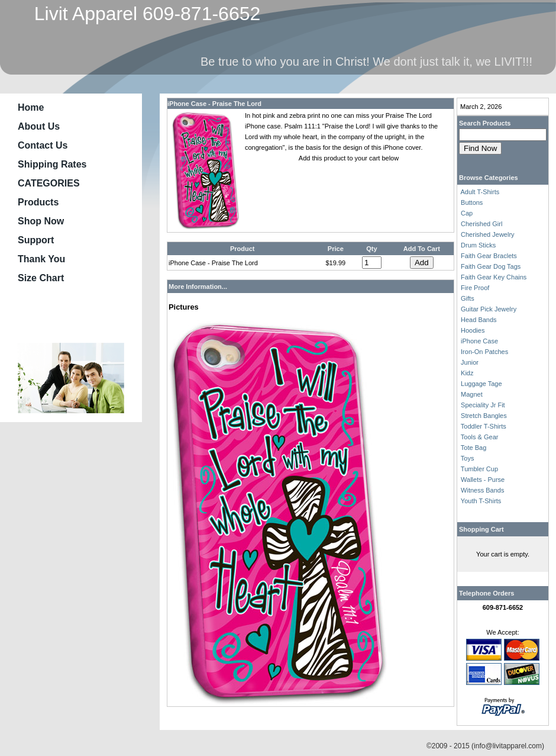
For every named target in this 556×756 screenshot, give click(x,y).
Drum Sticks (478, 245)
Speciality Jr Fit (483, 405)
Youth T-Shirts (481, 501)
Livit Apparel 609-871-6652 (142, 14)
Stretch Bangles (484, 416)
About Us (39, 126)
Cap (467, 213)
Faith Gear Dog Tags (491, 266)
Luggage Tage (481, 384)
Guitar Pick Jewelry (489, 309)
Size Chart (41, 278)
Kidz (467, 373)
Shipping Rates (52, 164)
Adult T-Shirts (480, 192)
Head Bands (479, 320)
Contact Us (43, 145)
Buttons (472, 202)
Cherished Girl (481, 224)
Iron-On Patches (484, 352)
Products (38, 202)
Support (36, 240)
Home (31, 107)
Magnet (472, 394)
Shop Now (41, 221)
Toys (468, 458)
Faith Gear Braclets (489, 256)
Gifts (468, 298)
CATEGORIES (49, 183)
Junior (470, 362)
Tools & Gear (480, 437)
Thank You (41, 259)
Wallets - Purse (483, 480)
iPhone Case (479, 341)
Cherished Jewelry (487, 234)
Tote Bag (473, 448)
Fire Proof (475, 288)
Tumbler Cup (479, 469)
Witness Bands (482, 490)
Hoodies (473, 330)
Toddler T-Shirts (484, 426)
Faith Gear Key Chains (494, 277)
